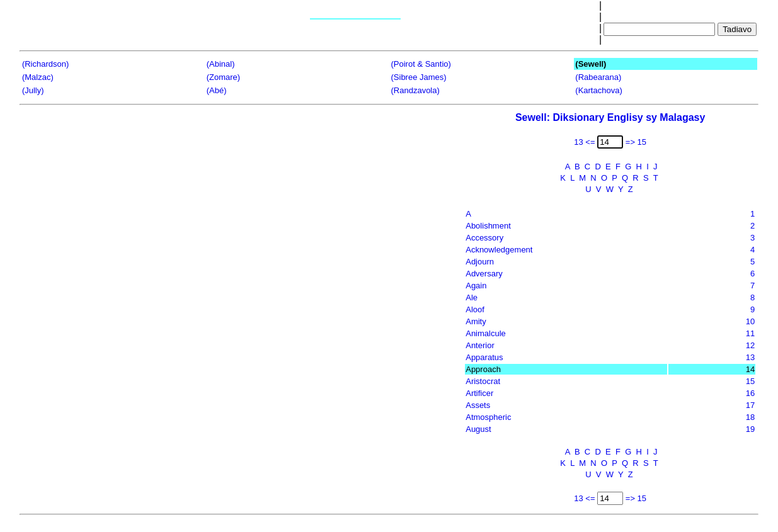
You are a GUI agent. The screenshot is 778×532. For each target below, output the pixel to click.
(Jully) (33, 90)
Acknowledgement (499, 250)
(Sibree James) (419, 77)
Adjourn (480, 262)
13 (750, 357)
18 (750, 417)
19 (750, 429)
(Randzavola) (415, 90)
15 (750, 381)
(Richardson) (45, 64)
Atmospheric (488, 417)
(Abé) (217, 90)
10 (750, 321)
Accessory (484, 238)
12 (750, 345)
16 (750, 393)
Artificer (479, 393)
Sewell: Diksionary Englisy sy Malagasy (610, 117)
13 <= (584, 142)
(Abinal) (221, 64)
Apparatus (484, 357)
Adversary (484, 274)
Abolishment (488, 226)
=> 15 (636, 142)
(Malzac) (38, 77)
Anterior (480, 345)
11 (750, 333)
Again (476, 286)
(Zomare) (223, 77)
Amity (476, 321)
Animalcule (486, 333)
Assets (478, 405)
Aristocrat (483, 381)
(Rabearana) (598, 77)
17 (750, 405)
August (478, 429)
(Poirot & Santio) (421, 64)
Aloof (475, 309)
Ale (472, 297)
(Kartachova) (598, 90)
